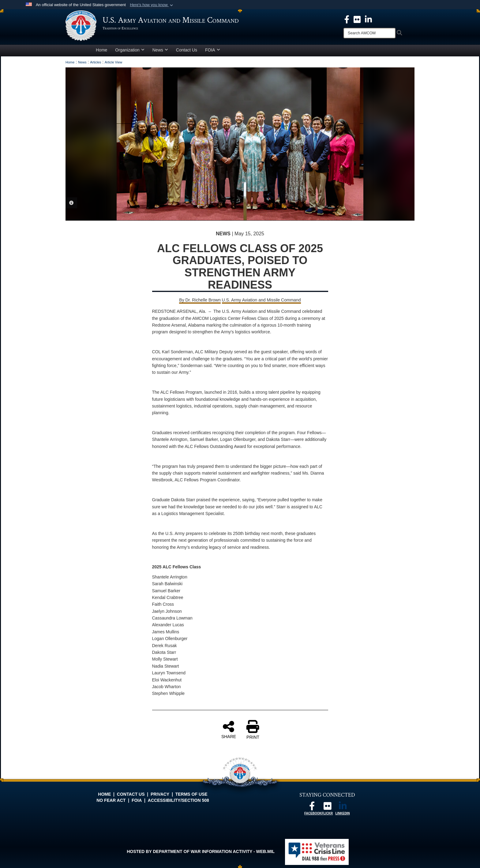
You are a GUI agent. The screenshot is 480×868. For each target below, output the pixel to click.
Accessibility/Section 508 (178, 800)
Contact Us (187, 50)
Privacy (160, 794)
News (160, 50)
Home (101, 50)
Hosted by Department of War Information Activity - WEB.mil (201, 851)
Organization (130, 50)
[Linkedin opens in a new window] (368, 19)
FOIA (213, 50)
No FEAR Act (111, 800)
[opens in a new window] (357, 19)
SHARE (229, 730)
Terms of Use (191, 794)
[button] (152, 5)
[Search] (369, 33)
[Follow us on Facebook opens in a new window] (312, 808)
